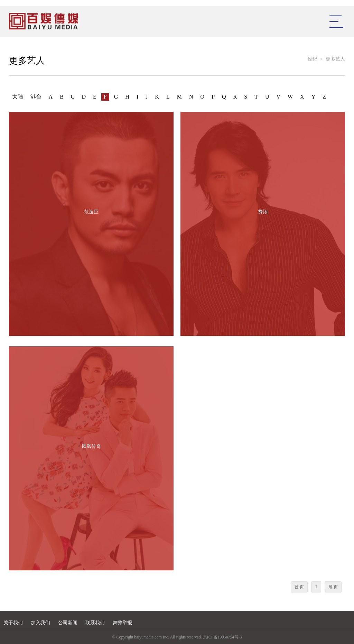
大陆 (18, 97)
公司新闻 (68, 623)
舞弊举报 (122, 623)
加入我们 (40, 623)
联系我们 (95, 623)
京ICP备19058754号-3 (222, 637)
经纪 (313, 59)
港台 (36, 97)
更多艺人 (335, 59)
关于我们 (13, 623)
